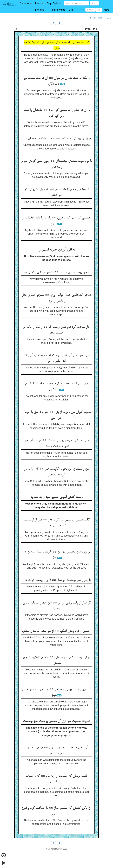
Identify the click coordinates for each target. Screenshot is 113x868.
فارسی (108, 18)
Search (94, 3)
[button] (25, 3)
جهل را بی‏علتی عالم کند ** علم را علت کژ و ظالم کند (56, 139)
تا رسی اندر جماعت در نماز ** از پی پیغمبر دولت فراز (57, 580)
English (93, 18)
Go (99, 10)
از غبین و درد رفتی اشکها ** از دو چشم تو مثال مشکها (57, 631)
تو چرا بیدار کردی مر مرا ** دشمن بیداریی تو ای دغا (56, 272)
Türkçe (101, 18)
